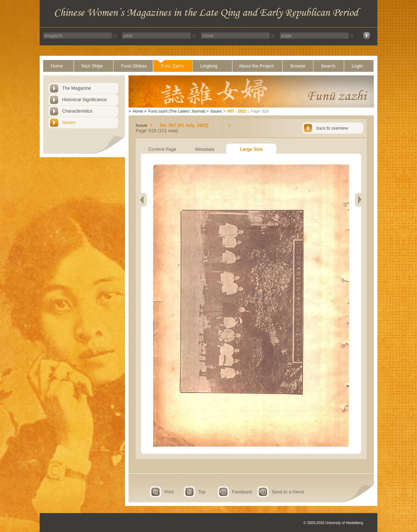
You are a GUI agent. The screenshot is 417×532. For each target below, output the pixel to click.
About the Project (256, 66)
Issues (69, 122)
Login (357, 66)
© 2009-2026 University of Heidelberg (333, 523)
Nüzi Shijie (92, 66)
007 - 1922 (237, 111)
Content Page (162, 149)
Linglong (209, 66)
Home (57, 66)
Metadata (205, 149)
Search (328, 66)
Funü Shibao (134, 66)
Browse (298, 66)
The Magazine (77, 88)
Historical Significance (84, 100)
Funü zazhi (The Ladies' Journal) (177, 111)
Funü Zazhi (172, 66)
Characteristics (77, 111)
